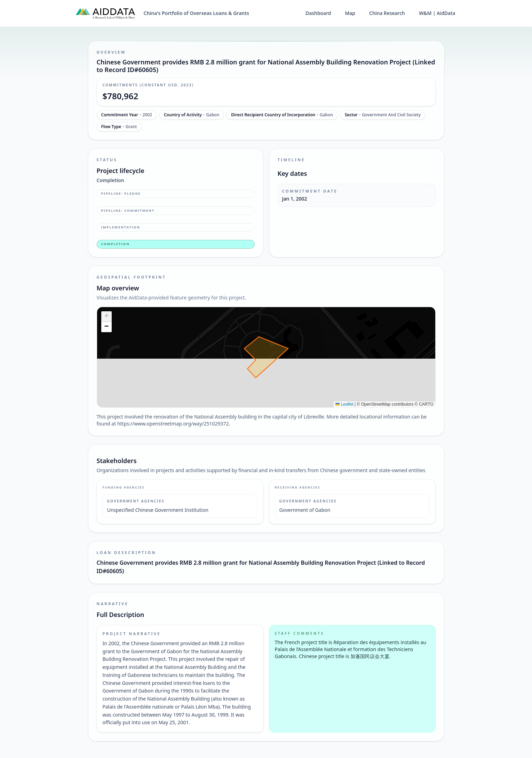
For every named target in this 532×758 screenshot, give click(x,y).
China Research (387, 13)
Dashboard (318, 13)
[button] (106, 317)
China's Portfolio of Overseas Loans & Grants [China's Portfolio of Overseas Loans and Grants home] (196, 13)
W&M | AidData (437, 13)
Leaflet (344, 404)
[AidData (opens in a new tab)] (105, 13)
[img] (266, 357)
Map (350, 13)
